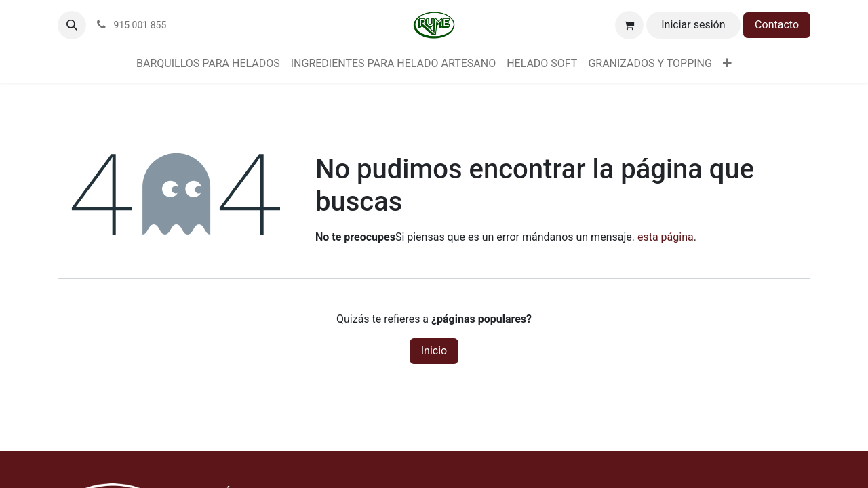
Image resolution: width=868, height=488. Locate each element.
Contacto (777, 25)
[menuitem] (208, 64)
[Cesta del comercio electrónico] (629, 25)
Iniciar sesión (693, 25)
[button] (72, 25)
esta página (666, 237)
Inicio (434, 351)
